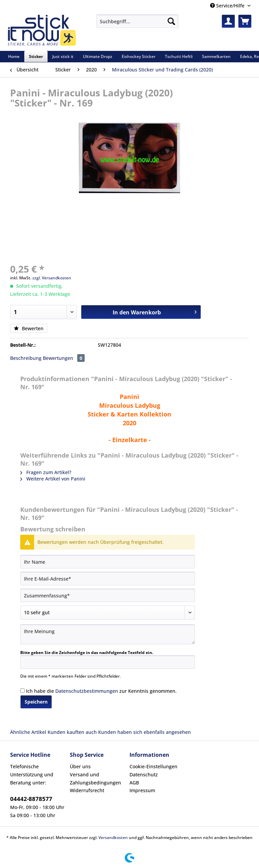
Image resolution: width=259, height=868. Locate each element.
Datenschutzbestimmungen (87, 691)
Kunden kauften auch (72, 732)
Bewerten (29, 328)
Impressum (142, 790)
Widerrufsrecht (87, 790)
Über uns (80, 766)
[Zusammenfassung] (108, 595)
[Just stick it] (63, 56)
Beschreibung (26, 358)
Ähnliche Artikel (28, 732)
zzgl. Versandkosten (52, 278)
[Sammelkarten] (216, 56)
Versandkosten (113, 838)
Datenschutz (144, 774)
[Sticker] (36, 56)
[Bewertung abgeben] (108, 613)
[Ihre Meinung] (108, 634)
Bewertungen (64, 358)
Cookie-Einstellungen (153, 766)
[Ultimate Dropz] (98, 56)
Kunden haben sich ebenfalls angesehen (145, 732)
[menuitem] (137, 24)
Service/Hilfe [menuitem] (228, 6)
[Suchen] (171, 21)
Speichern (36, 702)
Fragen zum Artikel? (46, 472)
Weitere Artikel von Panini (53, 479)
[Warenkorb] (245, 21)
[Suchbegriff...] (137, 21)
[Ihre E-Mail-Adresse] (108, 579)
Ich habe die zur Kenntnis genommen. (101, 691)
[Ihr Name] (108, 562)
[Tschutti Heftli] (179, 56)
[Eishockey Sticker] (139, 56)
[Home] (14, 56)
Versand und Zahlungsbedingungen (95, 779)
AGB (134, 783)
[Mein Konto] (228, 21)
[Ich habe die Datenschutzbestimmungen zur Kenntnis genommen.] (22, 691)
